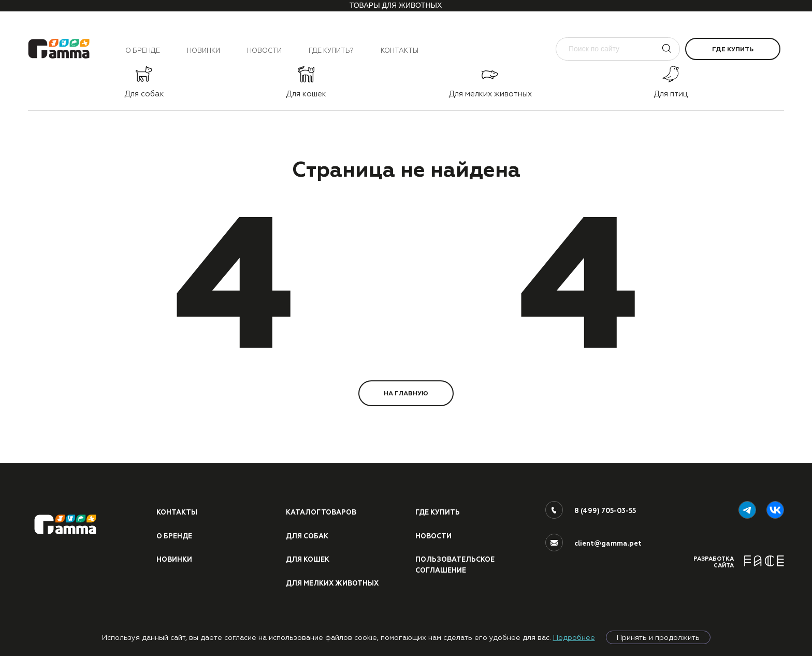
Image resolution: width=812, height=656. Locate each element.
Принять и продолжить (658, 637)
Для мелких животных (332, 583)
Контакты (400, 51)
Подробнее (574, 637)
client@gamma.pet (608, 544)
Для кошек (308, 560)
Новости (264, 51)
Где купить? (331, 51)
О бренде (143, 51)
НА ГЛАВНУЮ (406, 393)
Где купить (733, 49)
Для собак (307, 536)
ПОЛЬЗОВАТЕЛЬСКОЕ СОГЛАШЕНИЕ (455, 565)
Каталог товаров (321, 512)
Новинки (204, 51)
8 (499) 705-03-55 (605, 511)
